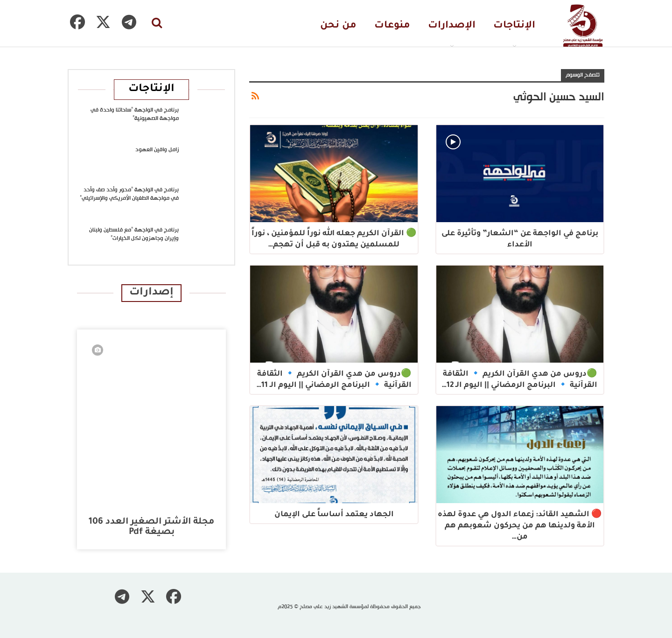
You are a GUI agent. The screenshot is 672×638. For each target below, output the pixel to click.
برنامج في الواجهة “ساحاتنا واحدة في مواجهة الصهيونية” (135, 114)
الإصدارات (452, 26)
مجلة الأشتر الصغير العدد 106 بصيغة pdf (151, 527)
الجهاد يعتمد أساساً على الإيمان (334, 515)
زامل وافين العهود (157, 150)
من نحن (338, 26)
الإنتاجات (514, 26)
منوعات (392, 26)
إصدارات (151, 293)
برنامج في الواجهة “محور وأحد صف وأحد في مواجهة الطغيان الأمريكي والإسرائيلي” (129, 194)
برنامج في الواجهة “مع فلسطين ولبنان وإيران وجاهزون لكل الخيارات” (134, 234)
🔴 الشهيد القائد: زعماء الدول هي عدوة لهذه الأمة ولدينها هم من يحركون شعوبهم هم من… (520, 526)
